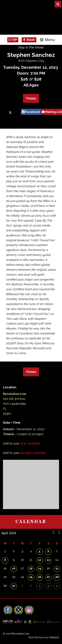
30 (14, 586)
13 (48, 560)
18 (31, 568)
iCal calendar (30, 443)
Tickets (31, 98)
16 (14, 568)
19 (40, 568)
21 (57, 568)
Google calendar (33, 453)
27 (48, 577)
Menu (47, 40)
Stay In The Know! (31, 47)
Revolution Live (21, 634)
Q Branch (54, 637)
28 (57, 577)
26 (40, 577)
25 (31, 577)
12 (40, 560)
